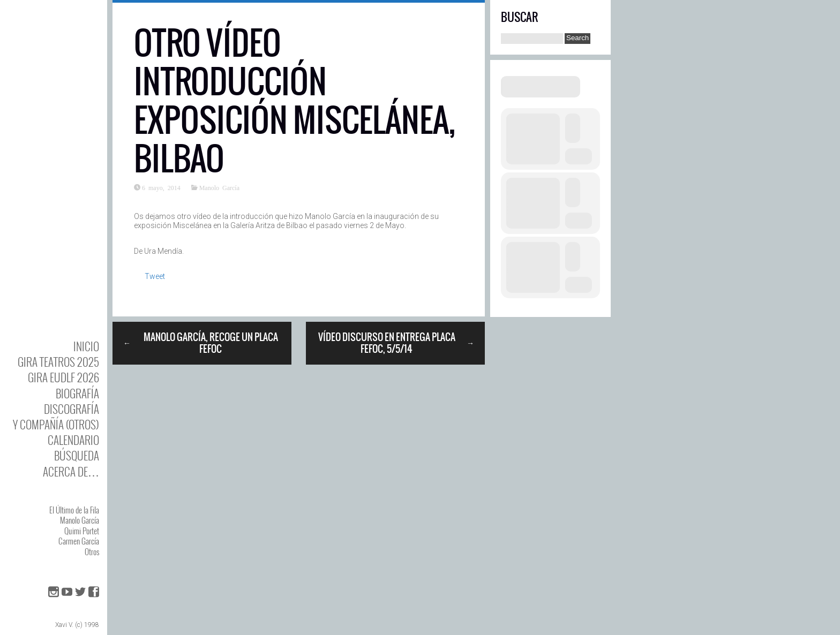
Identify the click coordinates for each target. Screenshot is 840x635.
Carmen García (79, 541)
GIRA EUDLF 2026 (63, 377)
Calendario (73, 440)
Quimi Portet (82, 531)
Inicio (86, 346)
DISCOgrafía (72, 409)
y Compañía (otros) (56, 424)
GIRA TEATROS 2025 (58, 362)
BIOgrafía (77, 393)
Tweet (155, 276)
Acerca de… (71, 471)
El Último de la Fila (74, 510)
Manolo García (80, 520)
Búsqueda (77, 455)
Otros (92, 551)
